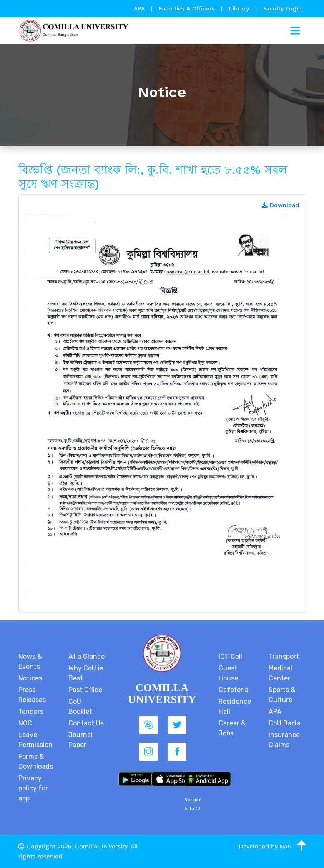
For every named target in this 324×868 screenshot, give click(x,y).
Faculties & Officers (187, 8)
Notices (30, 678)
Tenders (31, 712)
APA (140, 8)
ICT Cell (230, 657)
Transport (284, 657)
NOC (25, 723)
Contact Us (86, 723)
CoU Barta (285, 723)
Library (240, 8)
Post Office (85, 690)
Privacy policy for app (33, 788)
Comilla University (101, 846)
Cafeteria (234, 690)
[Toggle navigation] (295, 31)
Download (280, 205)
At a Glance (87, 657)
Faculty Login (283, 8)
